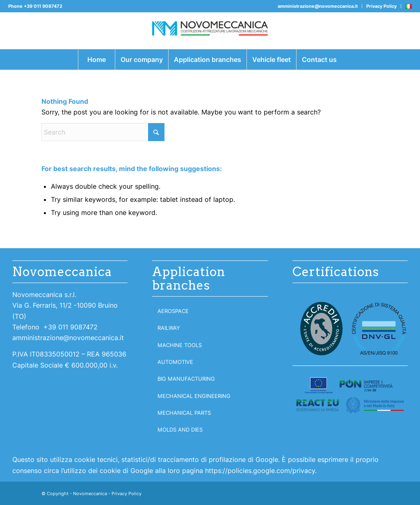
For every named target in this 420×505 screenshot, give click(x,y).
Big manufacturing (186, 379)
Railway (169, 328)
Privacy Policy (381, 6)
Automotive (175, 362)
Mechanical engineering (194, 396)
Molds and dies (180, 430)
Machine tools (180, 345)
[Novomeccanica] (210, 31)
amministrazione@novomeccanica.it (318, 6)
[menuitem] (318, 6)
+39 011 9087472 (43, 6)
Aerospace (173, 311)
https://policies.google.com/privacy (260, 471)
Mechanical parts (184, 413)
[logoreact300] (350, 395)
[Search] (103, 132)
